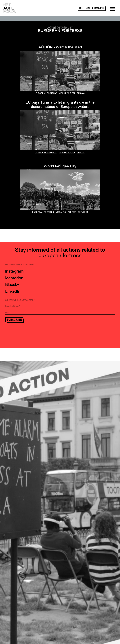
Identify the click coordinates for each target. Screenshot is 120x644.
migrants (61, 212)
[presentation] (30, 331)
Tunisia (81, 93)
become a (92, 8)
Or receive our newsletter (20, 300)
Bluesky (12, 285)
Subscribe (14, 320)
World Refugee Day (60, 166)
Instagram (14, 271)
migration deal (67, 93)
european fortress (46, 93)
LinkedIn (13, 291)
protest (72, 212)
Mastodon (14, 278)
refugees (83, 212)
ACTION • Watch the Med (60, 47)
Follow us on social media (20, 265)
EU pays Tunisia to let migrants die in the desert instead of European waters (60, 104)
